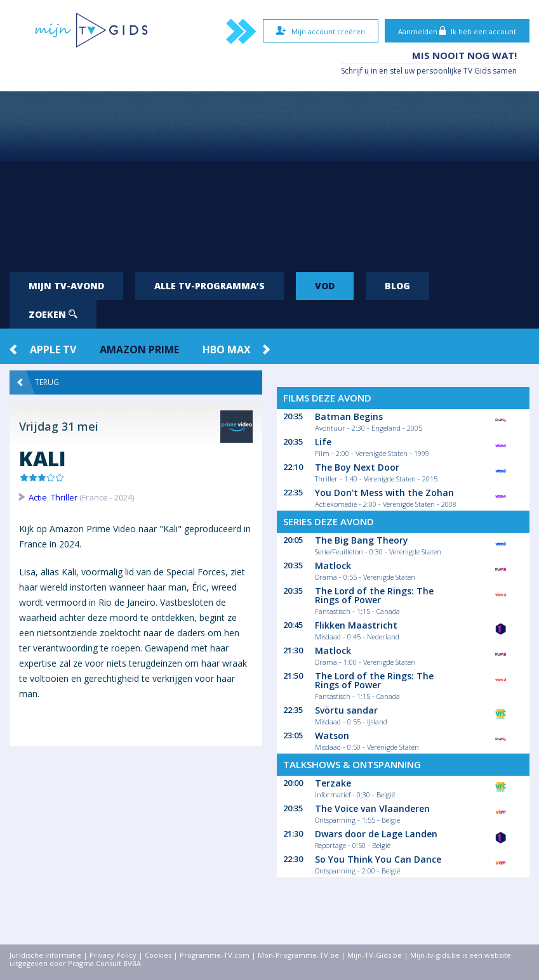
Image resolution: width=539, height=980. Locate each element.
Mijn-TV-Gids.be (375, 955)
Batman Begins (349, 416)
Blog (397, 286)
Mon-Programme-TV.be (298, 955)
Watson (332, 735)
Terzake (333, 783)
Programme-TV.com (215, 955)
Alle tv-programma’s (210, 286)
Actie (38, 497)
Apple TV (53, 350)
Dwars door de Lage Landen (376, 834)
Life (323, 442)
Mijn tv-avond (66, 286)
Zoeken (53, 314)
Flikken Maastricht (356, 625)
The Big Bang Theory (362, 540)
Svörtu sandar (346, 710)
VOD (325, 286)
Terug (38, 382)
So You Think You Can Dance (378, 859)
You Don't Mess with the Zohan (384, 493)
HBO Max (227, 350)
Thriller (64, 497)
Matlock (333, 565)
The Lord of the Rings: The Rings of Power (374, 595)
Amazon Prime (139, 350)
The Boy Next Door (357, 467)
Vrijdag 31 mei (59, 426)
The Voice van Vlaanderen (372, 808)
